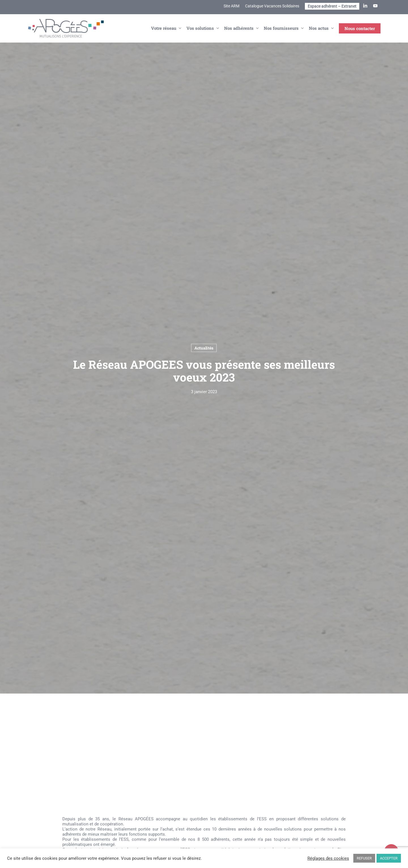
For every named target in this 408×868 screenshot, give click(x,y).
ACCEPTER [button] (389, 858)
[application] (204, 763)
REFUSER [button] (364, 858)
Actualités (204, 348)
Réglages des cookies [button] (328, 858)
